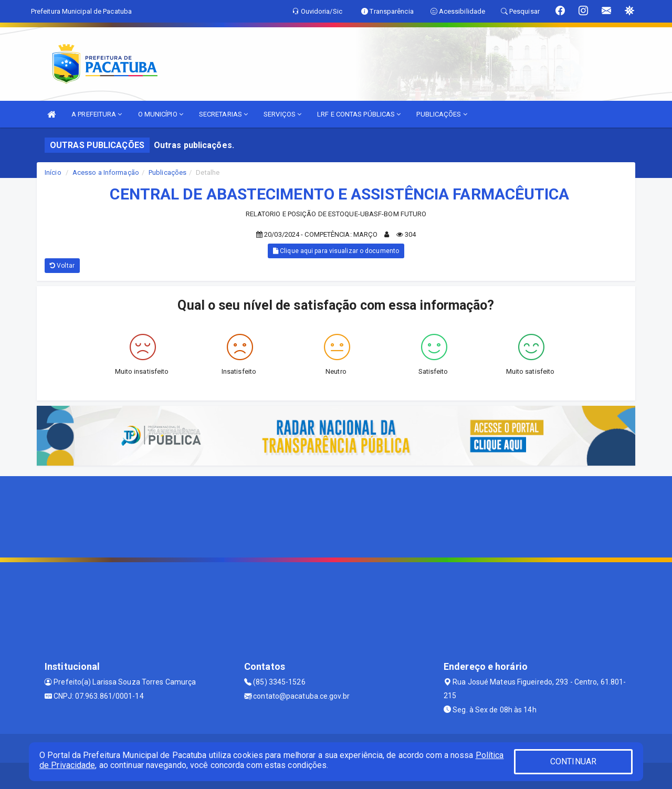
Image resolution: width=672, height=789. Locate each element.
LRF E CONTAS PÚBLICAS (359, 114)
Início (53, 172)
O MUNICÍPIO (161, 114)
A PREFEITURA (97, 114)
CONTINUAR (573, 761)
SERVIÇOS (282, 114)
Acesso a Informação (106, 172)
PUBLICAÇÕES (442, 114)
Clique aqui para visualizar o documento (336, 251)
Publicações (167, 172)
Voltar (62, 266)
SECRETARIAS (223, 114)
